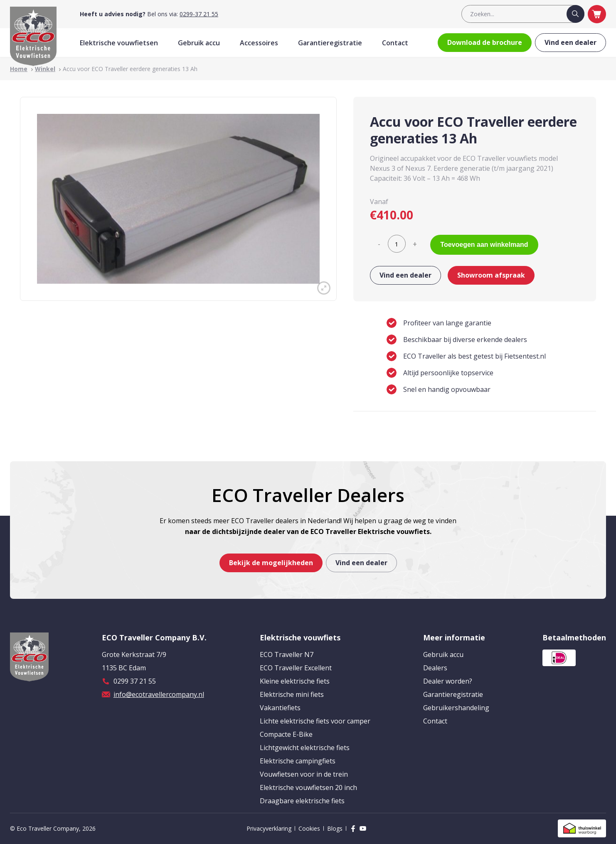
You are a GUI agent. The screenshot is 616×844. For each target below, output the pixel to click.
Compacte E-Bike (286, 734)
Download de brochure (485, 42)
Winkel (45, 69)
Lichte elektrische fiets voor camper (315, 721)
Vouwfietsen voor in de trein (304, 774)
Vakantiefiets (280, 708)
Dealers (435, 668)
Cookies (309, 828)
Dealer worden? (448, 681)
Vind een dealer (570, 42)
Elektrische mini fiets (292, 694)
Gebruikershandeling (456, 708)
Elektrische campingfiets (298, 761)
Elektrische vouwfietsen (119, 43)
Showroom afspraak (491, 275)
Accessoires (259, 43)
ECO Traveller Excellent (296, 668)
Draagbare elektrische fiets (302, 801)
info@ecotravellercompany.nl (159, 694)
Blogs (335, 828)
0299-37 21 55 (199, 14)
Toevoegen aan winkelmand (484, 245)
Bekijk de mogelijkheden (271, 563)
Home (19, 69)
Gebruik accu (199, 43)
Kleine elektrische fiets (295, 681)
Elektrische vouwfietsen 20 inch (308, 787)
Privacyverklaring (269, 828)
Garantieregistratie (330, 43)
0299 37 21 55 (135, 681)
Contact (395, 43)
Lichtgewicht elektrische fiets (305, 748)
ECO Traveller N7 (287, 655)
